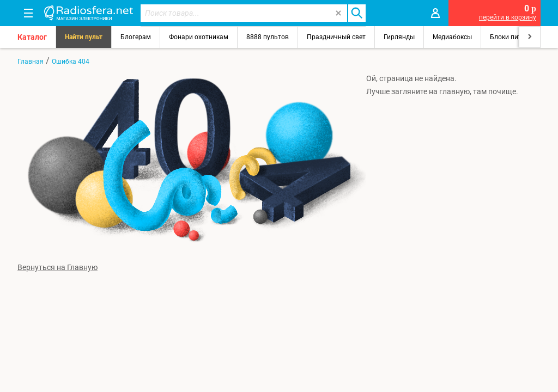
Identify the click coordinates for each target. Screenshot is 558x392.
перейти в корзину (508, 17)
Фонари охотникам (199, 37)
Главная (31, 62)
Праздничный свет (336, 37)
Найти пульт (84, 37)
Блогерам (136, 37)
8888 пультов (268, 37)
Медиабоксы (452, 37)
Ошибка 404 (71, 62)
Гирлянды (399, 37)
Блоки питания (513, 37)
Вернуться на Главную (57, 267)
